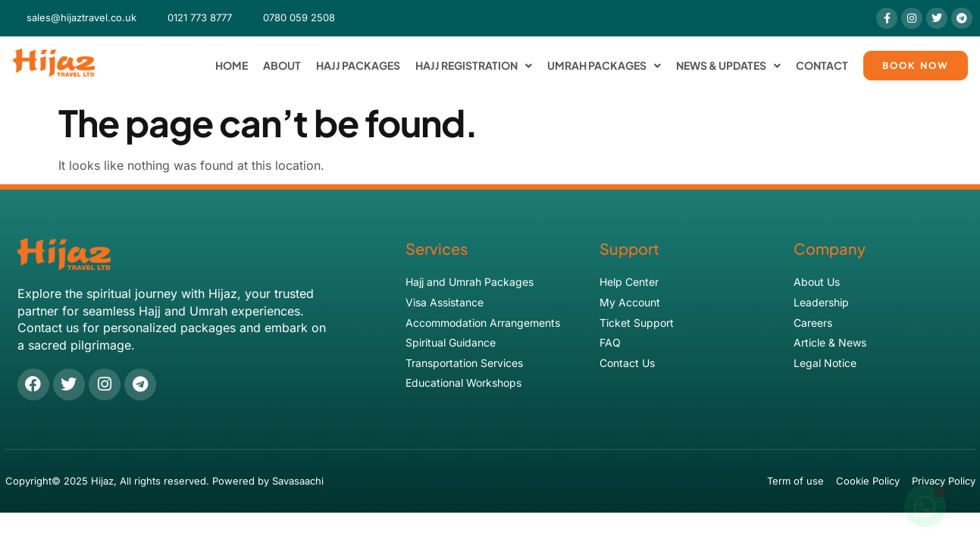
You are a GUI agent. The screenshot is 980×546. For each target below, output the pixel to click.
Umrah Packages (604, 66)
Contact (822, 65)
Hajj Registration (474, 66)
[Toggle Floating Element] (925, 507)
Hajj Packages (358, 65)
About (282, 65)
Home (232, 65)
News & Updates (728, 66)
